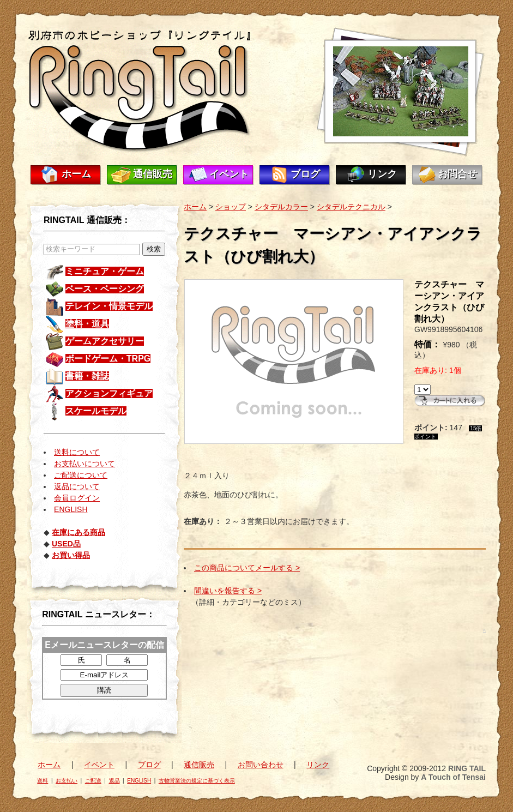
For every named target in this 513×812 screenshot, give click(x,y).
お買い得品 (71, 555)
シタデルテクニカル (351, 207)
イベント (229, 174)
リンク (382, 174)
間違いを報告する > (228, 591)
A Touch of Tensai (453, 777)
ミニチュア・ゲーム (105, 271)
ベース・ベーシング (105, 289)
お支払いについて (85, 464)
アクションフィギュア (109, 393)
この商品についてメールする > (247, 568)
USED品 (66, 544)
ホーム (76, 174)
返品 (114, 781)
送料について (77, 452)
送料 (43, 781)
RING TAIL (467, 768)
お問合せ (457, 174)
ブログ (305, 174)
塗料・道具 (87, 324)
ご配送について (81, 475)
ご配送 (93, 781)
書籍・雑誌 (87, 376)
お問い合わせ (261, 765)
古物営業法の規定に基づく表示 (197, 781)
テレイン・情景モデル (109, 306)
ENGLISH (71, 509)
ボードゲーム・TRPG (108, 359)
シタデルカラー (281, 207)
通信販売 (153, 174)
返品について (77, 486)
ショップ (231, 207)
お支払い (67, 781)
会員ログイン (77, 498)
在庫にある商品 (79, 532)
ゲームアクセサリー (105, 341)
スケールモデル (96, 411)
